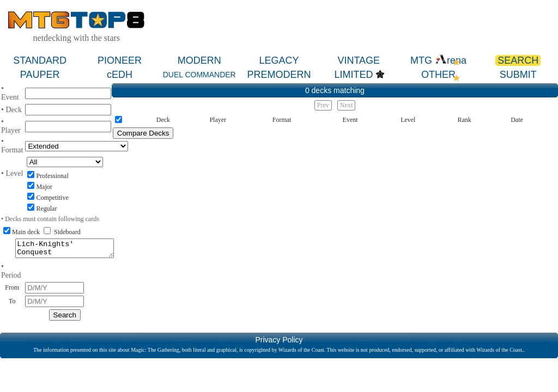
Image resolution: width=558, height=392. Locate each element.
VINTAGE (359, 60)
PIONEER (120, 60)
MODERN (199, 60)
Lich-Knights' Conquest (65, 250)
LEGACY (279, 60)
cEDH (120, 75)
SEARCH (518, 60)
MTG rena (438, 60)
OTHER (438, 75)
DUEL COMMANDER (199, 75)
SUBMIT (518, 75)
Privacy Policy (279, 343)
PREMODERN (279, 75)
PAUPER (40, 75)
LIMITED (353, 75)
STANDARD (40, 60)
